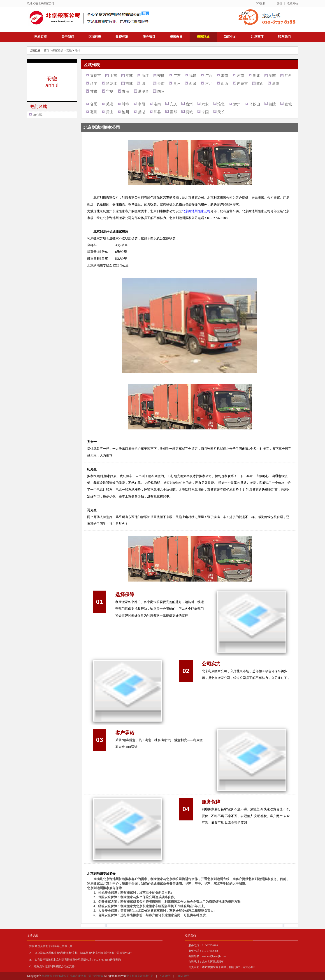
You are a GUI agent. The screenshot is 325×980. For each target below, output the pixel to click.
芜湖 (110, 104)
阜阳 (142, 104)
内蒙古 (242, 84)
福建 (193, 76)
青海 (125, 91)
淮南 (157, 104)
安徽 (69, 50)
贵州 (177, 84)
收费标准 (122, 37)
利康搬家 (47, 976)
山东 (113, 76)
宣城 (288, 104)
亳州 (94, 112)
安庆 (173, 104)
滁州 (237, 104)
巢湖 (142, 112)
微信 (279, 3)
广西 (209, 76)
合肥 (94, 104)
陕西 (260, 84)
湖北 (256, 76)
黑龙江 (111, 84)
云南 (161, 84)
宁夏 (110, 91)
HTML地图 (183, 976)
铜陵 (272, 104)
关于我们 (68, 37)
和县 (157, 112)
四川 (145, 84)
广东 (177, 76)
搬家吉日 (176, 37)
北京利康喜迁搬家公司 (140, 976)
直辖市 (95, 76)
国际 (161, 91)
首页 (46, 50)
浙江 (145, 76)
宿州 (189, 104)
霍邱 (173, 112)
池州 (77, 50)
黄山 (110, 112)
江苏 (129, 76)
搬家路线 (203, 37)
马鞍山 (255, 104)
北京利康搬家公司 (81, 976)
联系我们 (284, 37)
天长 (221, 112)
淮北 (221, 104)
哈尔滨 (38, 115)
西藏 (193, 84)
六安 (205, 104)
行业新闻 (98, 976)
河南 (241, 76)
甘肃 (94, 91)
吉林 (129, 84)
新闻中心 (230, 37)
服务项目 (149, 37)
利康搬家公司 (61, 976)
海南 (225, 76)
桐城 (189, 112)
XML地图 (165, 976)
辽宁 (94, 84)
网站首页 (41, 37)
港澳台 (143, 91)
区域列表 (95, 37)
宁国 (205, 112)
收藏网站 (292, 3)
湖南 (272, 76)
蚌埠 (125, 104)
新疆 (276, 84)
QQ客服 (260, 3)
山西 (225, 84)
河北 (209, 84)
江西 (288, 76)
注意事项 (257, 37)
